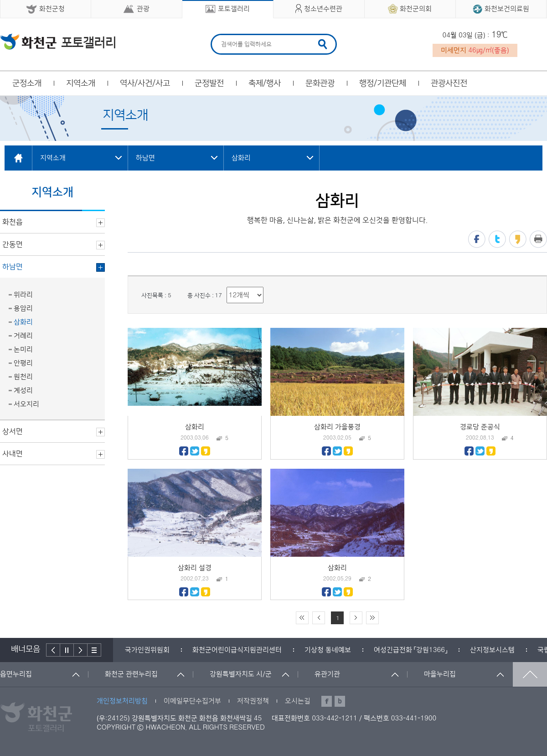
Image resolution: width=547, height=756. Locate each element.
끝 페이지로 (372, 618)
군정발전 (209, 83)
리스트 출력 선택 (227, 287)
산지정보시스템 (492, 650)
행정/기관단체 (383, 83)
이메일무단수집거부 (192, 701)
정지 (67, 650)
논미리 (23, 350)
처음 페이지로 (302, 618)
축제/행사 (265, 83)
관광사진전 (449, 83)
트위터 (497, 239)
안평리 (23, 363)
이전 (53, 650)
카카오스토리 (518, 239)
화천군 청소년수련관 (58, 41)
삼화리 (23, 322)
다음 (81, 650)
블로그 (340, 701)
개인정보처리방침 (122, 701)
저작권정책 (253, 701)
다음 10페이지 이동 (356, 618)
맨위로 (530, 674)
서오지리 (26, 404)
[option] (147, 650)
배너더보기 (94, 650)
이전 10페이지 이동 (319, 618)
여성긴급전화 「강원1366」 (410, 650)
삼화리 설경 (195, 568)
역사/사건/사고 (145, 83)
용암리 (23, 308)
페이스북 (477, 239)
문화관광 (320, 83)
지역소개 (81, 83)
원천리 (23, 377)
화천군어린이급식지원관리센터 (237, 650)
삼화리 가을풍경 (337, 427)
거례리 (23, 336)
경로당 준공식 (480, 427)
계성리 (23, 391)
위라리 (23, 295)
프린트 (538, 239)
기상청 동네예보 (328, 650)
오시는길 (298, 701)
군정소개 (27, 83)
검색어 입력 (220, 35)
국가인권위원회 (147, 650)
